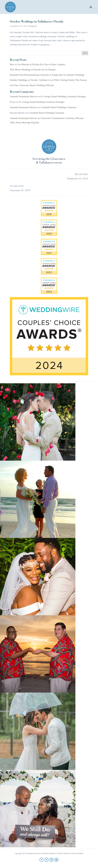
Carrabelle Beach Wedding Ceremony (58, 107)
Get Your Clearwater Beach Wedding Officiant (32, 85)
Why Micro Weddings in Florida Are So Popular (33, 70)
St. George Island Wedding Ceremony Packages (63, 96)
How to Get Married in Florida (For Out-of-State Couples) (37, 64)
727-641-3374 (17, 186)
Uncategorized (32, 26)
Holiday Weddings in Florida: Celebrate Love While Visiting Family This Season (48, 80)
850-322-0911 (82, 174)
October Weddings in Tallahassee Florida (37, 22)
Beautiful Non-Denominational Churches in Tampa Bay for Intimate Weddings (47, 75)
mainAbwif (15, 26)
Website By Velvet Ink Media (73, 853)
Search (85, 53)
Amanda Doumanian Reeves (23, 96)
